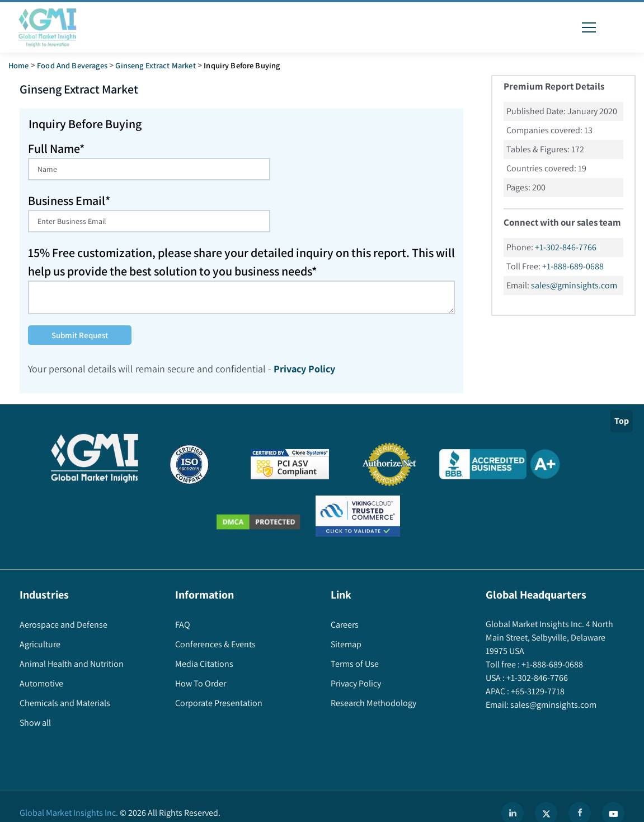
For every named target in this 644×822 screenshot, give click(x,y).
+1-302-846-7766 (566, 247)
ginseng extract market (155, 65)
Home (19, 65)
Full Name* (56, 148)
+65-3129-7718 (537, 691)
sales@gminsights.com (574, 285)
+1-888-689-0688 (573, 266)
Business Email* (69, 200)
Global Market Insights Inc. (69, 813)
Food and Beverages (72, 65)
